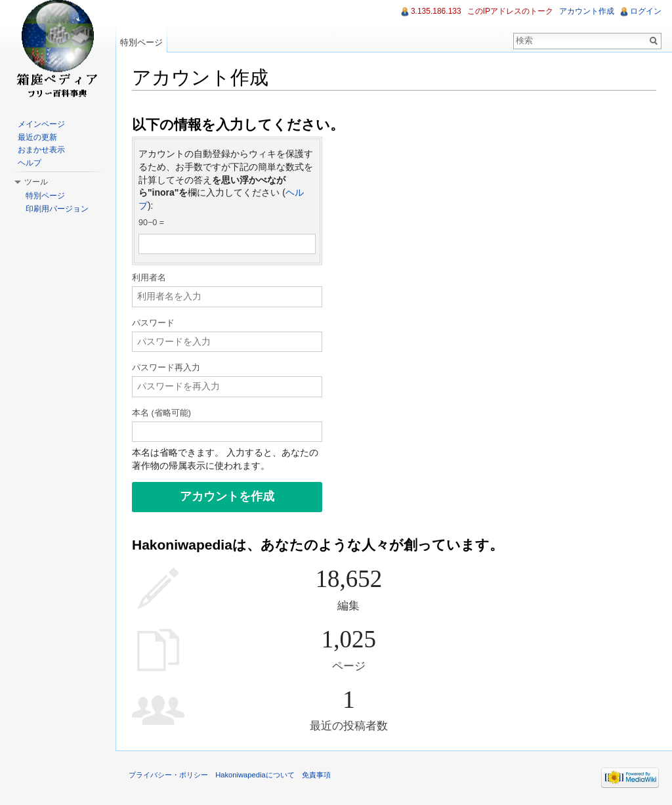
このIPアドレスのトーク (510, 11)
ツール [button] (36, 182)
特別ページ (141, 42)
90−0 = (151, 223)
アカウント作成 (587, 11)
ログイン (646, 11)
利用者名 (149, 278)
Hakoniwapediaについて (255, 775)
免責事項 (316, 775)
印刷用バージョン (57, 209)
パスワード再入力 (166, 368)
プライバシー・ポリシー (168, 775)
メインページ (41, 124)
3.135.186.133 (436, 11)
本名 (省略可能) (161, 413)
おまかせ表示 (41, 150)
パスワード (153, 323)
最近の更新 (37, 137)
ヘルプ (30, 163)
